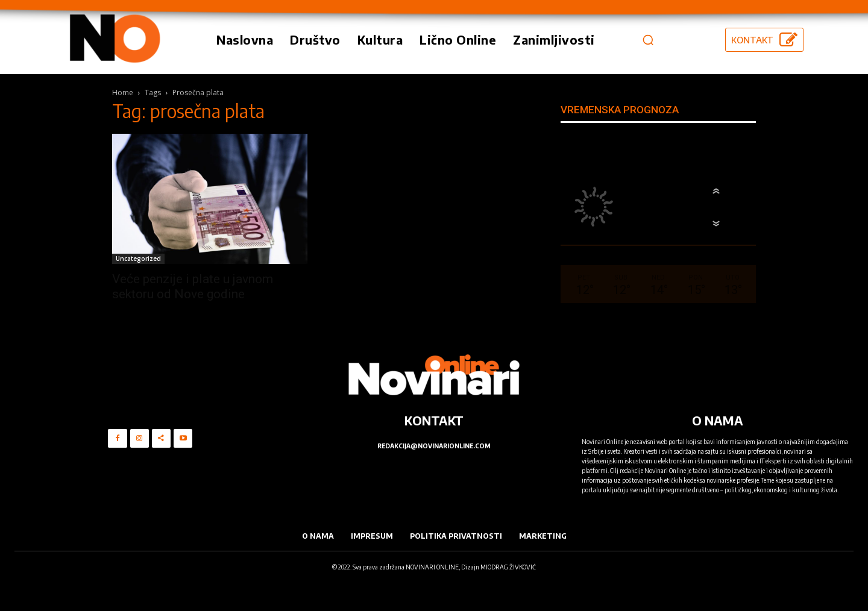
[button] (648, 40)
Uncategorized (138, 258)
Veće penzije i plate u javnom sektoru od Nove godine (193, 287)
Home (123, 92)
